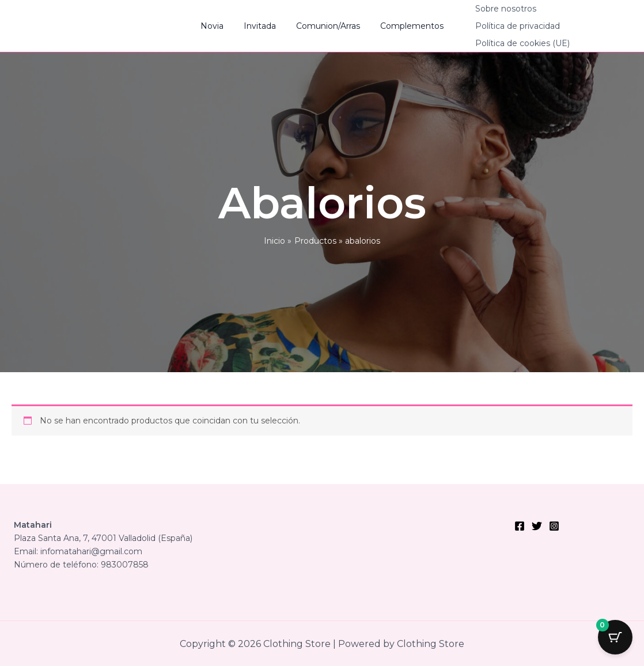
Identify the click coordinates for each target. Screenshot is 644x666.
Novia (218, 26)
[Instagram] (554, 526)
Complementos (406, 26)
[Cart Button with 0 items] (615, 637)
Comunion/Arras (326, 26)
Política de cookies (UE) (513, 43)
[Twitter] (537, 526)
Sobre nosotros (496, 9)
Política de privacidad (508, 26)
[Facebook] (520, 526)
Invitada (262, 26)
